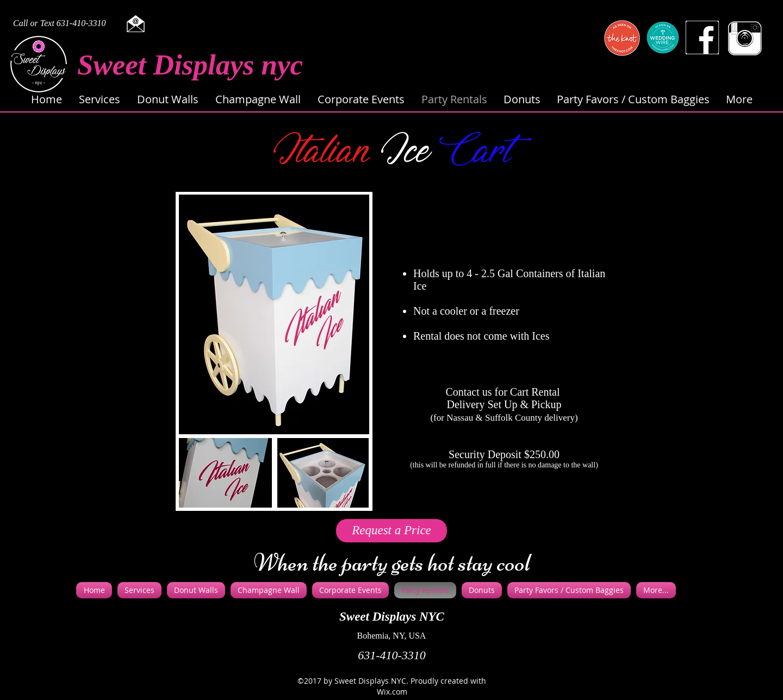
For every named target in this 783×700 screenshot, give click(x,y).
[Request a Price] (391, 531)
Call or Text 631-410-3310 (60, 23)
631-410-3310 (392, 655)
